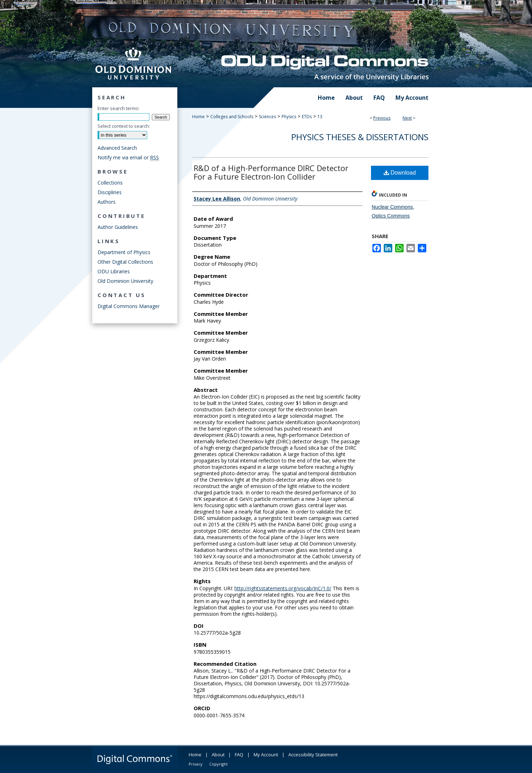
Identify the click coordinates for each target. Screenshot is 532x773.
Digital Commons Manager (129, 306)
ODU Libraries (114, 271)
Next (407, 118)
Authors (107, 202)
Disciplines (110, 192)
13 (320, 117)
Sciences (267, 117)
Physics (289, 117)
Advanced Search (117, 148)
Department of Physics (124, 252)
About (218, 755)
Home (198, 117)
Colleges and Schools (232, 117)
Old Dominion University (125, 281)
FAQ (239, 755)
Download (400, 173)
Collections (110, 183)
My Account (266, 755)
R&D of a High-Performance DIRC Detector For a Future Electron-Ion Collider (271, 172)
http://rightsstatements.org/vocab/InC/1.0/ (283, 588)
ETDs (307, 117)
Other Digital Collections (125, 262)
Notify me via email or (128, 157)
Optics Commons (391, 216)
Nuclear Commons (392, 207)
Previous (382, 118)
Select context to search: (124, 126)
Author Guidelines (118, 227)
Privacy (196, 764)
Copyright (218, 764)
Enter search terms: (118, 108)
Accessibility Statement (313, 755)
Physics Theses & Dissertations (360, 137)
